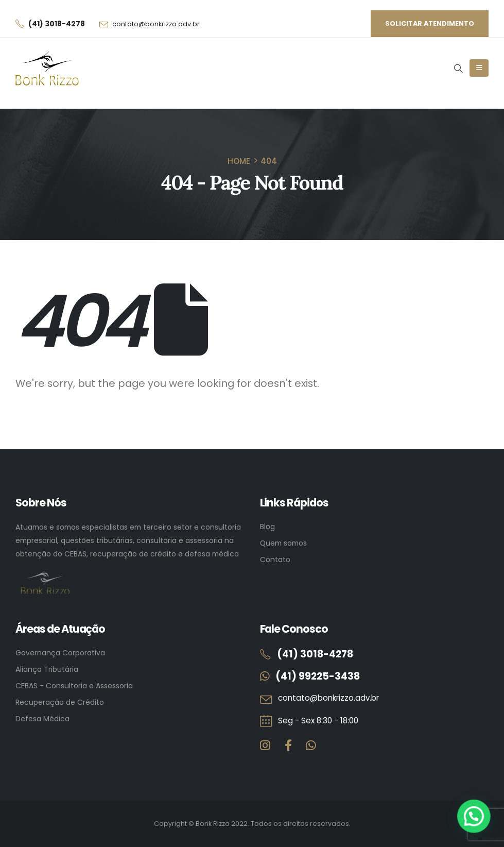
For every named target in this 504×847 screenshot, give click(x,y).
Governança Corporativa (60, 653)
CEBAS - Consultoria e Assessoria (74, 686)
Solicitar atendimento (430, 23)
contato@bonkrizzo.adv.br (156, 24)
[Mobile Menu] (479, 68)
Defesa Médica (42, 719)
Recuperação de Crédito (60, 702)
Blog (267, 527)
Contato (275, 560)
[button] (458, 69)
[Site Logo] (47, 68)
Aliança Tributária (47, 669)
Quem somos (283, 543)
